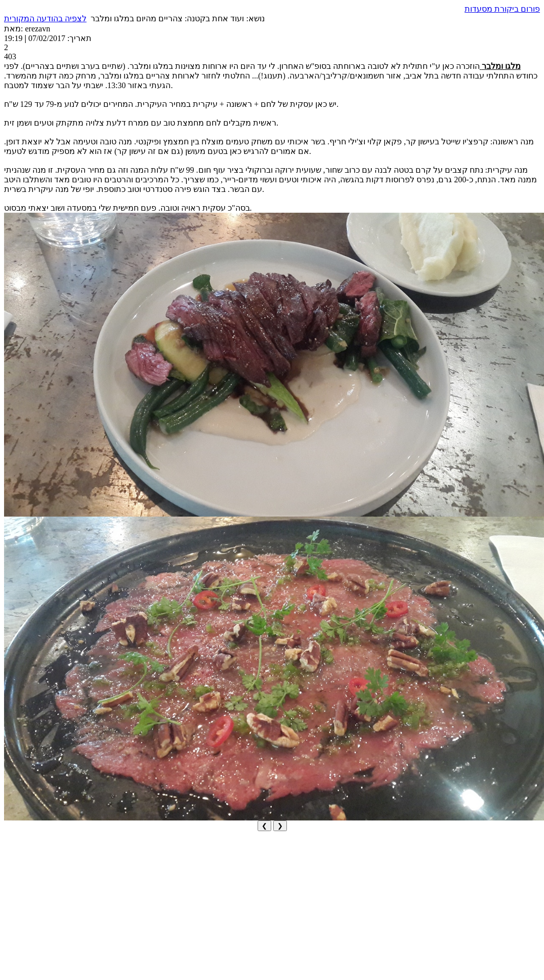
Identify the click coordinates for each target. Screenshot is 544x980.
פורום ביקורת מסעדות (502, 9)
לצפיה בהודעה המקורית (45, 18)
